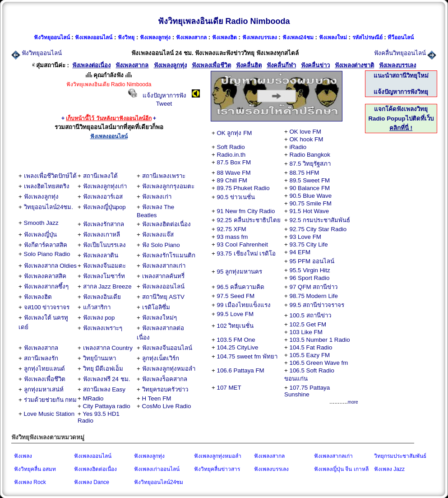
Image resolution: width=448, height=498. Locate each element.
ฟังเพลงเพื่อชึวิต (45, 379)
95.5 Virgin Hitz (310, 270)
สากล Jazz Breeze (107, 286)
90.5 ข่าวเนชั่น (236, 197)
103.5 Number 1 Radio (320, 340)
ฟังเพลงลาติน (101, 255)
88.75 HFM (305, 173)
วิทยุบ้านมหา (99, 358)
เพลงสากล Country (108, 348)
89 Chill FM (232, 180)
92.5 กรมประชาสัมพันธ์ (320, 220)
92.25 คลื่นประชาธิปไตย (249, 220)
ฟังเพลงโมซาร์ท (104, 276)
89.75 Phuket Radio (243, 188)
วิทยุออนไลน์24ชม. (49, 207)
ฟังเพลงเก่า (157, 197)
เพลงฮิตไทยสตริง (47, 186)
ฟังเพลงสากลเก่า (164, 266)
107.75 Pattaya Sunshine (307, 391)
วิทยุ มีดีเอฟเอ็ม (103, 369)
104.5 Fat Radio (311, 347)
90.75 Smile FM (311, 203)
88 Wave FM (234, 173)
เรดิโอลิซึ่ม (156, 307)
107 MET (229, 388)
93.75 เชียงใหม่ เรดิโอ (247, 254)
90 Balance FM (310, 188)
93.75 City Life (309, 244)
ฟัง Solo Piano (161, 245)
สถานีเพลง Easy (104, 389)
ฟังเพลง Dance (92, 482)
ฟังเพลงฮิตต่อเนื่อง (166, 224)
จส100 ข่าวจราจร (47, 307)
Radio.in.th (231, 155)
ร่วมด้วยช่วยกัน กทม (51, 400)
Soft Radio (231, 147)
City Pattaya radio (107, 406)
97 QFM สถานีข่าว (314, 287)
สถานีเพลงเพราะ (164, 176)
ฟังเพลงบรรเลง (271, 469)
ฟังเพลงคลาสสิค (45, 276)
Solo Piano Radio (47, 254)
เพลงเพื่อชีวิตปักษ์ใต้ (50, 176)
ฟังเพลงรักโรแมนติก (169, 255)
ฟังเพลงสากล (41, 348)
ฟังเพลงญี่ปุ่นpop (104, 207)
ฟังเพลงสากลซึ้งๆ (46, 286)
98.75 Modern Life (314, 296)
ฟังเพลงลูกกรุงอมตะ (168, 186)
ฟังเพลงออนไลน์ (163, 286)
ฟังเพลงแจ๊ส (158, 235)
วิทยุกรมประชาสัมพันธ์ (400, 456)
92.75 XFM (232, 229)
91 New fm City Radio (246, 211)
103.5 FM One (236, 340)
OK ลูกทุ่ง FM (235, 133)
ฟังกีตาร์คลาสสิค (46, 245)
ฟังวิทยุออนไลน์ (42, 53)
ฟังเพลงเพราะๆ (103, 328)
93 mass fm (233, 237)
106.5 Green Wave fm (319, 363)
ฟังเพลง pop (99, 318)
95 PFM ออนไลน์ (312, 261)
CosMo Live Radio (167, 406)
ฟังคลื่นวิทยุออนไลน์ (400, 53)
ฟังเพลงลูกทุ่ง (41, 197)
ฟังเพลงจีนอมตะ (104, 266)
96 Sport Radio (310, 278)
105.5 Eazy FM (310, 355)
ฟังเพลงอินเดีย (102, 297)
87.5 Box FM (234, 162)
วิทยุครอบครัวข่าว (165, 389)
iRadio (298, 147)
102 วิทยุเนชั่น (236, 326)
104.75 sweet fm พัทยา (247, 356)
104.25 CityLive (238, 347)
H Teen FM (157, 398)
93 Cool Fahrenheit (242, 244)
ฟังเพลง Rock (30, 482)
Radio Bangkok (310, 155)
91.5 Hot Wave (309, 211)
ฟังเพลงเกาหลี (102, 235)
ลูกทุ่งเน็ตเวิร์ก (161, 358)
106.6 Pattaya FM (241, 370)
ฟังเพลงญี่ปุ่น (40, 235)
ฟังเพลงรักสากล (104, 224)
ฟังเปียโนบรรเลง (104, 245)
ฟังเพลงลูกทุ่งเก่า (105, 186)
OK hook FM (307, 139)
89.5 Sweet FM (310, 180)
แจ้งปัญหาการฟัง (164, 95)
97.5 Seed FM (236, 296)
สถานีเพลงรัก (41, 358)
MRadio (93, 398)
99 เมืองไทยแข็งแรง (244, 305)
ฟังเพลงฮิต (38, 297)
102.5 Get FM (308, 324)
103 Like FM (306, 332)
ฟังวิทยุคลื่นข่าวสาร (217, 469)
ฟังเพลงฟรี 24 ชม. (107, 379)
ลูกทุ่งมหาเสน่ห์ (44, 389)
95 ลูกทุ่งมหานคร (240, 272)
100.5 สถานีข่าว (310, 315)
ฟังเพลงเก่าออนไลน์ (157, 469)
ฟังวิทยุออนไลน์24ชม (159, 482)
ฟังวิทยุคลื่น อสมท (35, 469)
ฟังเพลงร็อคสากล (165, 379)
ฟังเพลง (23, 456)
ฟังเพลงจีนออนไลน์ (167, 348)
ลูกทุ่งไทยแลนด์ (44, 369)
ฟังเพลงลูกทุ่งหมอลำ (169, 369)
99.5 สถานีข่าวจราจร (317, 305)
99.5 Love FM (236, 314)
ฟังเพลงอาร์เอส (103, 197)
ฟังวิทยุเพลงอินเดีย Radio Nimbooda (224, 21)
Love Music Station (49, 414)
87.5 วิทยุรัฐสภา (310, 164)
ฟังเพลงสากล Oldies (50, 266)
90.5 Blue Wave (311, 196)
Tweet (164, 104)
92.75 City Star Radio (318, 229)
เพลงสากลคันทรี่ (163, 276)
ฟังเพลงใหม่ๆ (159, 318)
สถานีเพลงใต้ (100, 176)
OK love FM (305, 132)
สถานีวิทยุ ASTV (164, 297)
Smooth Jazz (41, 223)
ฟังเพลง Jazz (389, 469)
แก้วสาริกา (97, 307)
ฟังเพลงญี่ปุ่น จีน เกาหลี (341, 469)
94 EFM (300, 252)
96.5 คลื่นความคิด (241, 287)
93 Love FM (305, 237)
